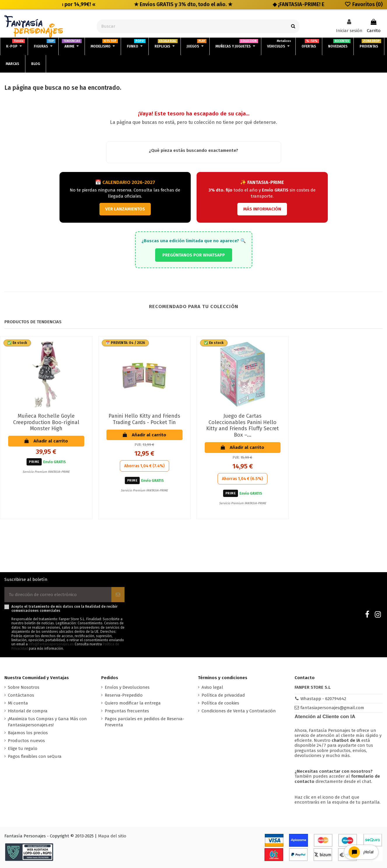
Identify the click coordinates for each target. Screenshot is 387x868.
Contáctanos (21, 695)
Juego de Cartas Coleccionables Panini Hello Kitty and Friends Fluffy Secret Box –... (242, 425)
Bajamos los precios (28, 733)
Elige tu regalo (23, 748)
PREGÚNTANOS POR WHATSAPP (194, 255)
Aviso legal (212, 687)
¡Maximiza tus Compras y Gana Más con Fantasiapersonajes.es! (47, 722)
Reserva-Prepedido (124, 695)
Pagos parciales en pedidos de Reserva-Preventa (145, 722)
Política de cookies (220, 703)
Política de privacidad (223, 695)
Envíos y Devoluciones (127, 687)
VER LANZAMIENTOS (125, 209)
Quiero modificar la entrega (133, 703)
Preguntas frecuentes (127, 711)
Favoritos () (364, 4)
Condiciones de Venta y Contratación (239, 711)
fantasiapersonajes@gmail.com (332, 708)
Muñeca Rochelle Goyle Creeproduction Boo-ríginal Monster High (46, 422)
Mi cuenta (18, 703)
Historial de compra (28, 711)
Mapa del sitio (112, 836)
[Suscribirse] (118, 595)
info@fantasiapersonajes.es (51, 644)
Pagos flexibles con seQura (35, 756)
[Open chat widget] (360, 852)
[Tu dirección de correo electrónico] (58, 595)
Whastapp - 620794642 (323, 699)
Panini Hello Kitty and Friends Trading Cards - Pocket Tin (144, 419)
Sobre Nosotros (24, 687)
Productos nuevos (26, 741)
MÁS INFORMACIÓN (262, 209)
